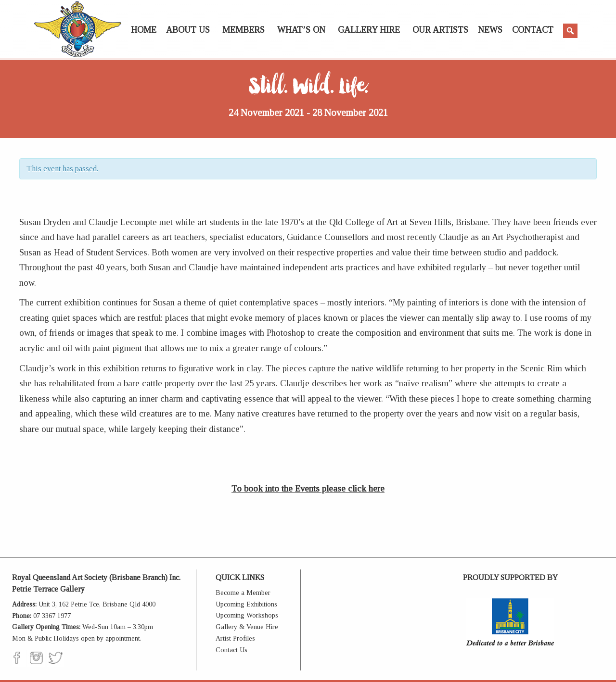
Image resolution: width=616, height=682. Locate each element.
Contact (533, 30)
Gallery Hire (369, 30)
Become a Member (243, 593)
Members (244, 30)
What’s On (301, 30)
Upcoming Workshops (247, 615)
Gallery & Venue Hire (247, 627)
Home (144, 30)
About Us (188, 30)
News (490, 30)
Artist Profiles (235, 638)
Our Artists (440, 30)
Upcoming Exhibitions (246, 604)
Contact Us (231, 650)
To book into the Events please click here (308, 488)
